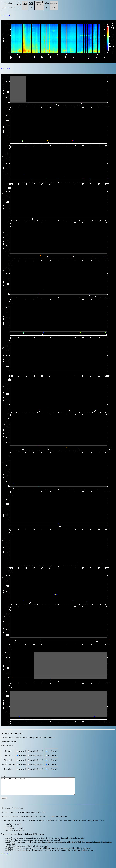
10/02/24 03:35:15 (8, 8)
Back (3, 15)
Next (9, 15)
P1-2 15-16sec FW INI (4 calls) (43, 788)
